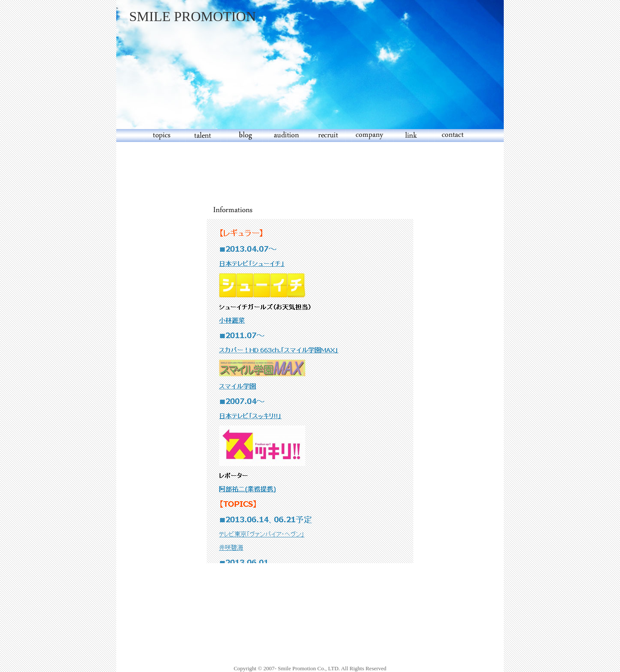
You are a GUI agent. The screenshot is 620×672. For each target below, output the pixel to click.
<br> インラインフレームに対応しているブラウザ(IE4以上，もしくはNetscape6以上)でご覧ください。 (310, 391)
